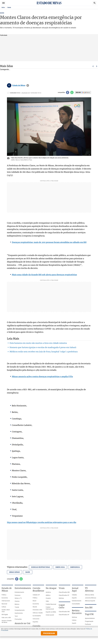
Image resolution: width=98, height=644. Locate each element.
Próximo (97, 66)
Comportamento (20, 610)
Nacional (4, 604)
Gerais (9, 7)
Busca (95, 3)
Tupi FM (89, 614)
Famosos (18, 595)
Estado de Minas (19, 85)
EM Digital (5, 614)
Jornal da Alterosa (91, 598)
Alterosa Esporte (90, 601)
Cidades (74, 595)
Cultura (4, 607)
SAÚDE (2, 13)
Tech (16, 616)
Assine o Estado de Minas (7, 621)
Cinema (17, 601)
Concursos (36, 619)
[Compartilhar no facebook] (68, 92)
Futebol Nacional (51, 604)
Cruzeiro (48, 598)
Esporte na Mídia (51, 612)
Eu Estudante (37, 616)
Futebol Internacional (50, 608)
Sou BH (89, 608)
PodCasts (88, 624)
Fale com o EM (6, 618)
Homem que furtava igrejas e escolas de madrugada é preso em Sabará (43, 347)
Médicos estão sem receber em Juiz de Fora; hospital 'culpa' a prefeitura (44, 352)
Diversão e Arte (37, 610)
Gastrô (74, 623)
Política (4, 595)
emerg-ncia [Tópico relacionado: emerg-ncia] (60, 567)
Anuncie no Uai (22, 623)
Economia (5, 598)
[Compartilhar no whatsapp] (72, 92)
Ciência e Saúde (38, 613)
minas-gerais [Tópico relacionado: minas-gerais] (14, 572)
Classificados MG (64, 592)
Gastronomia (19, 613)
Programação (89, 621)
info (28, 85)
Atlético (48, 595)
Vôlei (47, 601)
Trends (17, 607)
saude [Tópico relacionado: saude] (28, 572)
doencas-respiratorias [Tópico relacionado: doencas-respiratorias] (41, 567)
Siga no (78, 92)
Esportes (35, 622)
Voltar (93, 66)
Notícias (61, 598)
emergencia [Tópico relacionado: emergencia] (75, 567)
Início (3, 7)
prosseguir (49, 633)
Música (17, 604)
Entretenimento (19, 592)
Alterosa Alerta (89, 595)
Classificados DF (64, 595)
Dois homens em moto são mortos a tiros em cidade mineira (38, 343)
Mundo (35, 607)
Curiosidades (76, 604)
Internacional (6, 601)
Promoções (18, 619)
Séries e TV (18, 598)
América (48, 592)
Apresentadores (90, 618)
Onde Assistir (50, 615)
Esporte (74, 598)
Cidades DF (36, 595)
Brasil (34, 601)
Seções (3, 3)
